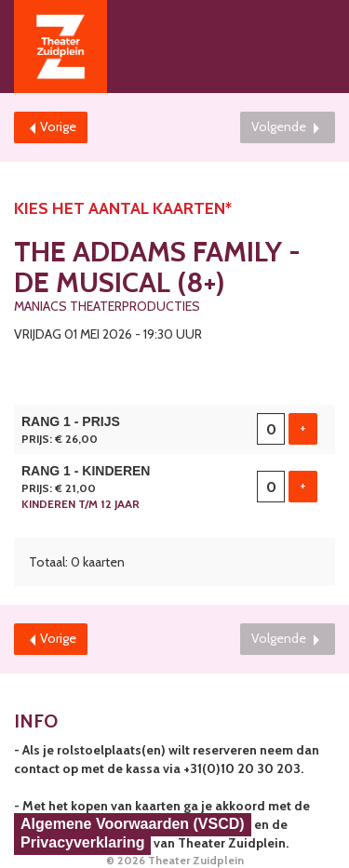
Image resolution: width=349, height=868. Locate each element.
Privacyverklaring (82, 842)
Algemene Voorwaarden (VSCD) (133, 824)
